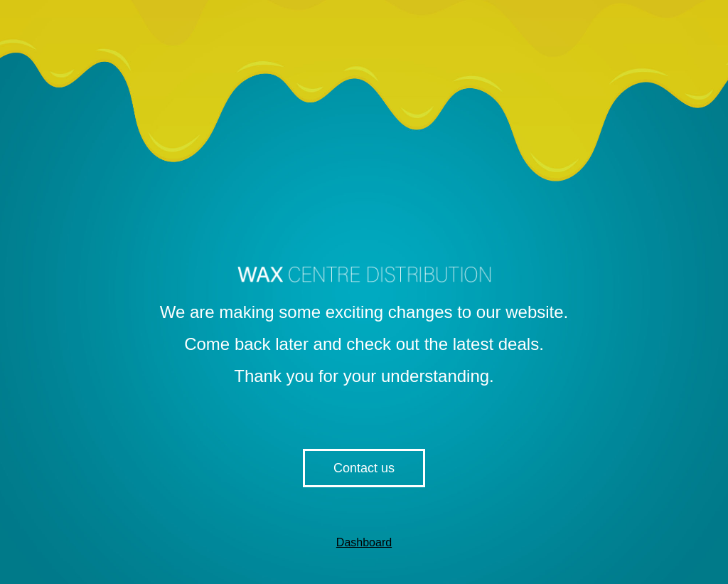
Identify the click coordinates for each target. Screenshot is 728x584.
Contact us (364, 468)
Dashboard (364, 542)
